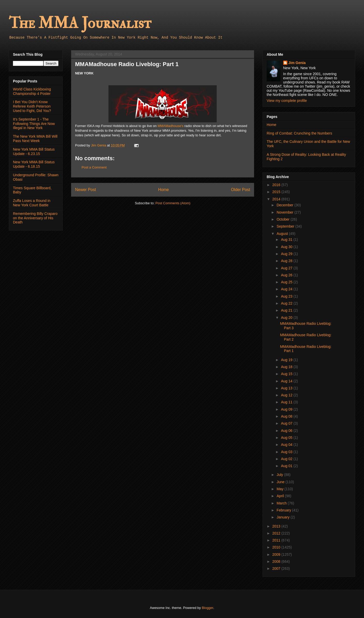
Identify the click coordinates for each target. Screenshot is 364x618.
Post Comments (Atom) (173, 203)
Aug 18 (287, 367)
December (285, 205)
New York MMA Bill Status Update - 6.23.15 (34, 152)
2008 (277, 561)
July (280, 475)
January (283, 517)
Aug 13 (287, 388)
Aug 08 (287, 416)
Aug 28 (287, 261)
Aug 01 (287, 466)
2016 (277, 185)
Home (164, 190)
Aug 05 (287, 438)
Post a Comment (94, 167)
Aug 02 (287, 459)
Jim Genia (297, 63)
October (283, 219)
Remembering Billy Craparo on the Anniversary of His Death (35, 218)
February (284, 510)
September (286, 226)
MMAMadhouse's (171, 126)
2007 (277, 568)
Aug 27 (287, 268)
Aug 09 (287, 409)
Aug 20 (287, 318)
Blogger (207, 608)
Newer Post (86, 190)
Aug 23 (287, 296)
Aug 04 (287, 445)
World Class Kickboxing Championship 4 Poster (32, 91)
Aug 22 (287, 303)
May (280, 489)
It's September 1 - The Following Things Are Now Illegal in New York (34, 124)
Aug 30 (287, 247)
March (282, 503)
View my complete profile (287, 101)
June (281, 482)
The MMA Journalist (80, 23)
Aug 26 (287, 275)
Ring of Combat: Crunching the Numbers (299, 133)
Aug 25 (287, 282)
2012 (277, 533)
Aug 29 (287, 254)
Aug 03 (287, 452)
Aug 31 (287, 240)
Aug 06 (287, 431)
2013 (277, 526)
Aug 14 (287, 381)
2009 (277, 554)
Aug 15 (287, 374)
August (283, 234)
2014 (277, 199)
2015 (277, 192)
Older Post (241, 190)
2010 (277, 547)
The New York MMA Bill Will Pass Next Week (35, 139)
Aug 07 (287, 423)
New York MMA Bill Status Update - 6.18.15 (34, 164)
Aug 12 (287, 395)
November (285, 212)
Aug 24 (287, 289)
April (281, 496)
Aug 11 (287, 402)
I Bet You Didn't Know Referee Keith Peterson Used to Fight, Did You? (32, 106)
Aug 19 (287, 360)
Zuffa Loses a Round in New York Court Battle (32, 203)
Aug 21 (287, 310)
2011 (277, 540)
